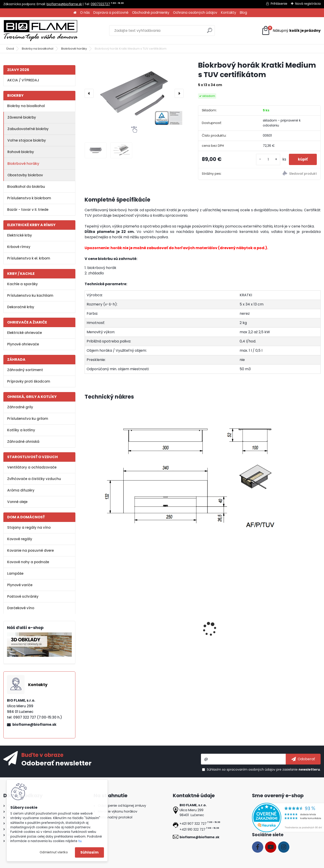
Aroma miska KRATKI (106, 634)
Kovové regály (20, 539)
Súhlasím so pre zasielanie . (264, 769)
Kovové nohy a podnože (28, 562)
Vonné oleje (17, 502)
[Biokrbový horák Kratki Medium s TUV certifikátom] (134, 93)
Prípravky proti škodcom (29, 381)
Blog (243, 13)
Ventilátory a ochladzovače (32, 467)
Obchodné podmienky (151, 13)
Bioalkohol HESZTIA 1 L (165, 634)
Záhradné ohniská (23, 442)
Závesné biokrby (22, 117)
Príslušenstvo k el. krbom (29, 258)
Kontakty (229, 13)
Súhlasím (89, 852)
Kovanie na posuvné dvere (30, 550)
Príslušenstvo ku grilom (28, 419)
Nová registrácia (308, 4)
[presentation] (89, 93)
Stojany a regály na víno (29, 527)
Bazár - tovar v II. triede (28, 210)
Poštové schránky (23, 596)
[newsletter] (303, 759)
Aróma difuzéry (21, 490)
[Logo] (40, 31)
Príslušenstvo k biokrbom (29, 198)
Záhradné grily (20, 407)
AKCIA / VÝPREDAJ (23, 80)
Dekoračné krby (21, 307)
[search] (210, 32)
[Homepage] (75, 13)
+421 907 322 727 (193, 824)
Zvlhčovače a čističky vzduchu (34, 479)
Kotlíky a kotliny (21, 430)
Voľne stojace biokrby (27, 140)
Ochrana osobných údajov (195, 13)
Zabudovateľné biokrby (28, 129)
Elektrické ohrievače (25, 333)
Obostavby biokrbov (25, 175)
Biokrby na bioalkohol (38, 49)
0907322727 (100, 4)
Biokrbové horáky (74, 49)
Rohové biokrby (21, 152)
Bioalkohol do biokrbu (26, 187)
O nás (85, 13)
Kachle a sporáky (22, 284)
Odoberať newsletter (56, 763)
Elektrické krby (20, 235)
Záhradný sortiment (25, 370)
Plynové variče (20, 585)
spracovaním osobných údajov (251, 769)
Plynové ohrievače (23, 344)
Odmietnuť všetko (54, 852)
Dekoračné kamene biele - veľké (228, 636)
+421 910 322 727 (192, 829)
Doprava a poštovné (111, 13)
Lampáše (15, 573)
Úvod (10, 49)
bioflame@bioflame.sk (64, 4)
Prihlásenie (279, 4)
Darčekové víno (21, 608)
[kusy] (268, 160)
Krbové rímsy (19, 247)
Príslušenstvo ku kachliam (30, 295)
